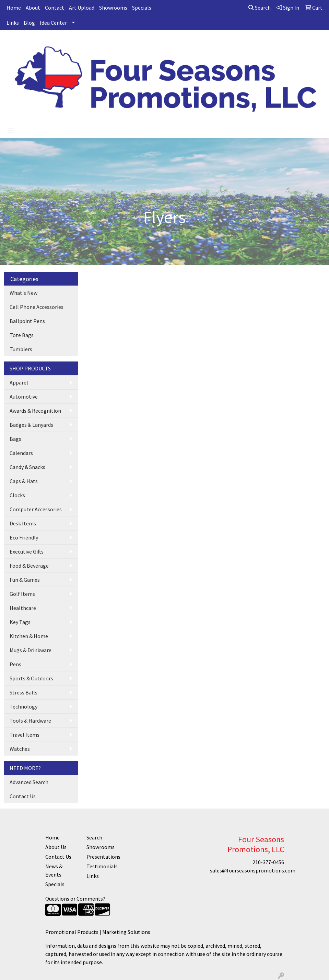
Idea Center (53, 23)
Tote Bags (22, 335)
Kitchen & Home (29, 636)
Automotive (24, 397)
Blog (29, 23)
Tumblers (21, 349)
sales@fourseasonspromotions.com (253, 870)
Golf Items (22, 594)
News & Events (54, 870)
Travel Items (25, 735)
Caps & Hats (24, 481)
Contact (55, 8)
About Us (56, 847)
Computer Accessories (36, 509)
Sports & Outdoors (31, 678)
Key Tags (20, 622)
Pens (15, 664)
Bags (15, 439)
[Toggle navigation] (11, 131)
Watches (20, 749)
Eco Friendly (24, 537)
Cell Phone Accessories (37, 307)
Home (14, 8)
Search (260, 8)
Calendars (21, 453)
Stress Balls (23, 692)
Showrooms (113, 8)
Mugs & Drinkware (31, 650)
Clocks (17, 495)
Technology (23, 706)
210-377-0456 (268, 862)
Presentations (103, 857)
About (33, 8)
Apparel (19, 382)
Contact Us (23, 796)
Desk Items (23, 523)
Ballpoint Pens (27, 321)
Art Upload (82, 8)
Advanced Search (29, 782)
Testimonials (102, 866)
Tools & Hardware (30, 721)
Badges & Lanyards (31, 425)
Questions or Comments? (75, 899)
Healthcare (23, 608)
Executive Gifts (27, 552)
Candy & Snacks (27, 467)
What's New (23, 293)
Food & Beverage (29, 566)
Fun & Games (25, 580)
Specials (142, 8)
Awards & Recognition (35, 411)
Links (13, 23)
